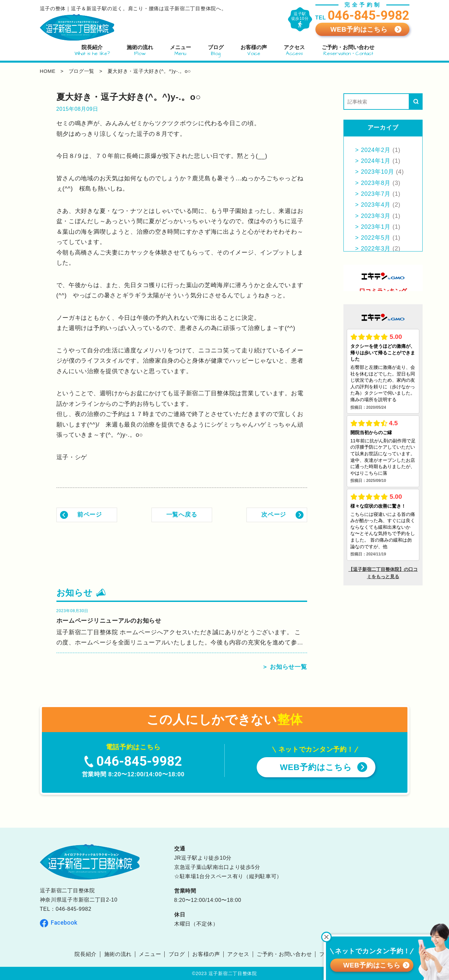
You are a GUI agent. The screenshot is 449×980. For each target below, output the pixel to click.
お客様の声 (206, 954)
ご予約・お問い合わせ (284, 954)
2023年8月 (376, 183)
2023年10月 (378, 172)
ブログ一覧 (82, 71)
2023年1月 (376, 227)
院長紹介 (86, 954)
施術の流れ (118, 954)
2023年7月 (376, 194)
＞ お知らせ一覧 (285, 667)
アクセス (238, 954)
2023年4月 (376, 205)
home (48, 71)
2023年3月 (376, 216)
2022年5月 (376, 238)
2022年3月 (376, 249)
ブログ (176, 954)
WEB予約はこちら (359, 29)
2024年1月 (376, 161)
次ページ (274, 515)
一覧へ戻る (182, 515)
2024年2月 (376, 150)
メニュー (150, 954)
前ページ (90, 515)
